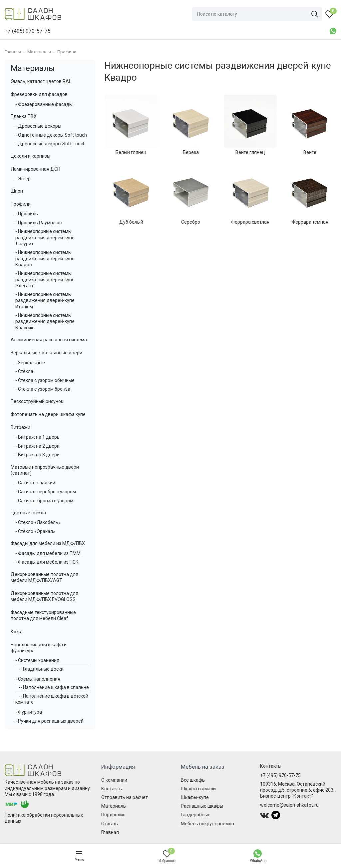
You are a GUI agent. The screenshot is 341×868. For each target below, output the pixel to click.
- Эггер (23, 179)
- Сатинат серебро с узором (46, 492)
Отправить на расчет (125, 797)
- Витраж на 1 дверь (37, 437)
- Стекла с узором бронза (43, 389)
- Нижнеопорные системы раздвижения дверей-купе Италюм (45, 300)
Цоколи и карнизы (30, 156)
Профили (21, 204)
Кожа (17, 632)
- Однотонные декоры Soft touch (51, 135)
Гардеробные (196, 815)
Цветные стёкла (28, 513)
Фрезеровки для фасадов (39, 94)
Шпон (17, 191)
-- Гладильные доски (41, 669)
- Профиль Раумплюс (38, 223)
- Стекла (24, 371)
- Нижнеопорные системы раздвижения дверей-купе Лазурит (45, 237)
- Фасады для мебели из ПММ (48, 553)
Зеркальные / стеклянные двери (46, 353)
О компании (114, 780)
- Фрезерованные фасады (44, 104)
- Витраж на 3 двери (37, 455)
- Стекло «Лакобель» (38, 522)
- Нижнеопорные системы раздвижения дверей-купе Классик (45, 321)
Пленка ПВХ (24, 116)
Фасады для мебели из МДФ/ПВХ (48, 543)
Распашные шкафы (202, 806)
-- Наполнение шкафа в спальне (54, 687)
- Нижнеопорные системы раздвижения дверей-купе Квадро (45, 258)
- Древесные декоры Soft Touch (50, 144)
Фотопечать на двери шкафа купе (48, 414)
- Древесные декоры (38, 126)
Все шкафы (193, 780)
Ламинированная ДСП (35, 169)
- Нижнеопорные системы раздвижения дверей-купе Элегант (45, 279)
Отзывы (110, 824)
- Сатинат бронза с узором (44, 501)
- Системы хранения (37, 660)
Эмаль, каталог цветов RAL (41, 81)
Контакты (112, 789)
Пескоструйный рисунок (37, 401)
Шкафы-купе (195, 797)
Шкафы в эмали (198, 789)
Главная (110, 832)
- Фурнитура (29, 712)
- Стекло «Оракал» (35, 531)
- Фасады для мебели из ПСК (47, 562)
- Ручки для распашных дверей (49, 721)
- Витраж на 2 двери (37, 446)
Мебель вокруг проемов (207, 824)
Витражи (20, 427)
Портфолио (113, 815)
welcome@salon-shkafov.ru (289, 805)
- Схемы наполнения (38, 679)
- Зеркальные (30, 363)
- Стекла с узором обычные (45, 380)
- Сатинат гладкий (35, 483)
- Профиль (27, 214)
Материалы (33, 68)
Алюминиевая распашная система (49, 340)
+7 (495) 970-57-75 (280, 775)
